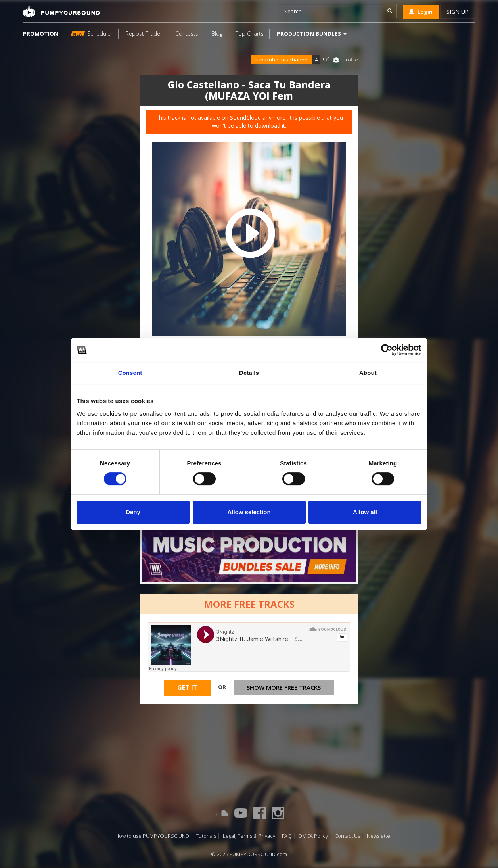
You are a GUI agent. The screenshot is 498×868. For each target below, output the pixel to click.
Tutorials (206, 836)
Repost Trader (144, 34)
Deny (133, 512)
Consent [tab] (130, 373)
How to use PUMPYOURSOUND (152, 836)
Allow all (365, 512)
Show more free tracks (284, 687)
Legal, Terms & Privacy (249, 836)
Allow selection (249, 512)
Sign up (458, 12)
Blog (217, 34)
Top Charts (250, 34)
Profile (350, 60)
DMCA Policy (313, 836)
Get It (187, 687)
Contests (187, 34)
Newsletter (379, 836)
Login (421, 12)
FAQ (287, 836)
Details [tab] (249, 373)
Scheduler (92, 34)
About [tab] (368, 373)
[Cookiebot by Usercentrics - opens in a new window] (387, 350)
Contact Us (347, 836)
